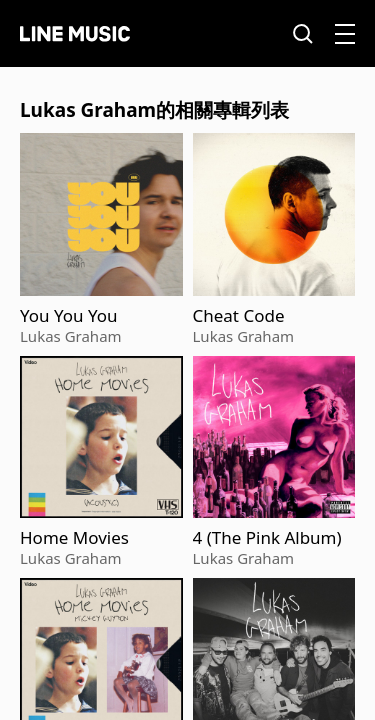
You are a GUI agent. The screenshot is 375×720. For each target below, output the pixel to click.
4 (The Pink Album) (267, 538)
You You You (69, 316)
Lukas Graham (71, 336)
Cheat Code (239, 316)
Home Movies (74, 538)
